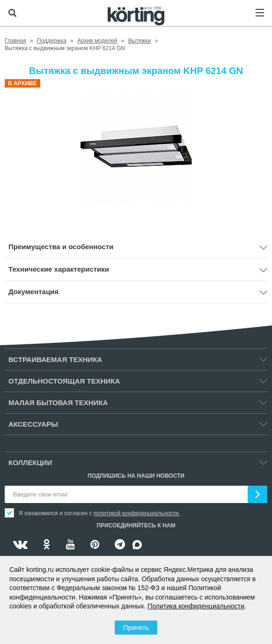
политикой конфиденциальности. (137, 513)
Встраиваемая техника (55, 359)
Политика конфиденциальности (196, 606)
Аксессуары (33, 424)
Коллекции (30, 463)
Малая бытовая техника (58, 403)
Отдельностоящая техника (64, 381)
